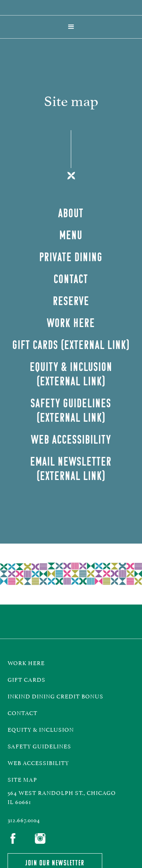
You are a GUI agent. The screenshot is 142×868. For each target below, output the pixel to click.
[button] (71, 27)
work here (26, 662)
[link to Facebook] (15, 839)
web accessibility (71, 439)
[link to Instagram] (42, 839)
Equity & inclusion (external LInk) (71, 374)
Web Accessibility (38, 762)
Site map (22, 779)
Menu (71, 235)
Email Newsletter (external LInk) (71, 468)
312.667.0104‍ (24, 819)
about (71, 213)
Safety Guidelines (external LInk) (71, 410)
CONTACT (23, 712)
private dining (71, 257)
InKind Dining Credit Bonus (57, 696)
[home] (71, 8)
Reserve (71, 301)
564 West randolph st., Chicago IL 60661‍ (62, 797)
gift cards (27, 679)
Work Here (71, 323)
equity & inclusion (41, 729)
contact (71, 279)
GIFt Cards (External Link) (71, 345)
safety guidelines (39, 746)
